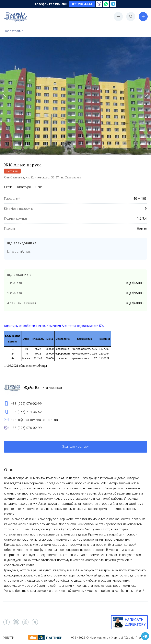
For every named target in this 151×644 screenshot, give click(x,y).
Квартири (24, 187)
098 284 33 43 (82, 4)
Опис (39, 187)
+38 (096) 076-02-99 (26, 404)
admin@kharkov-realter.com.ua (34, 420)
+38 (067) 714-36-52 (26, 412)
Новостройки (14, 31)
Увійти (9, 638)
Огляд (8, 187)
